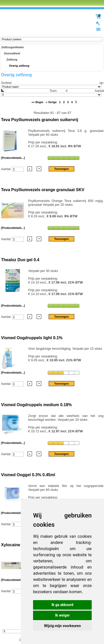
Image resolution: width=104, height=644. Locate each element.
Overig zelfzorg (19, 66)
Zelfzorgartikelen (13, 47)
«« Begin (37, 102)
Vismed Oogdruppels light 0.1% (32, 338)
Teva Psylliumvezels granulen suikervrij (40, 120)
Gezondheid (12, 53)
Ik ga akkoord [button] (62, 605)
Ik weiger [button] (62, 615)
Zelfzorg (12, 60)
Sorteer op (52, 83)
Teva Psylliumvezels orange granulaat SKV (43, 190)
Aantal (53, 93)
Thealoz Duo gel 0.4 (20, 260)
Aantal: (7, 169)
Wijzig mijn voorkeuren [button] (63, 626)
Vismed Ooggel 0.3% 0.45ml (28, 475)
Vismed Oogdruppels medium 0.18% (36, 405)
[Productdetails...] (13, 158)
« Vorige (51, 102)
